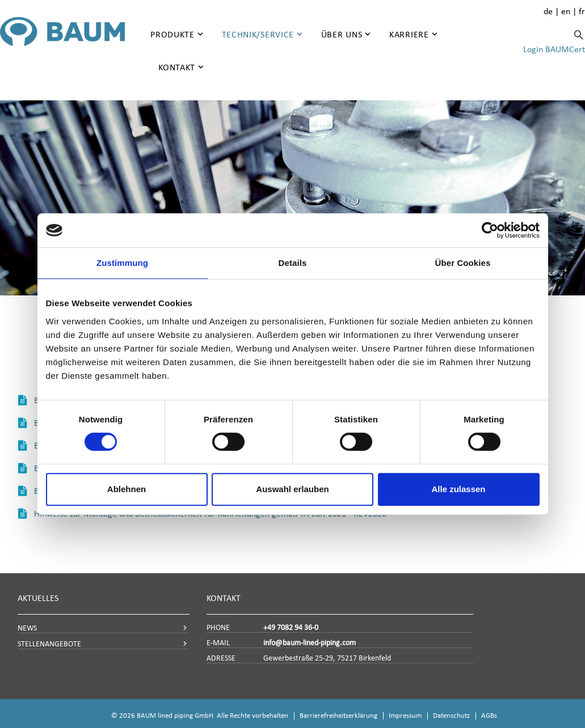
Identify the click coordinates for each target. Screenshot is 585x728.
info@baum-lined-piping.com (310, 643)
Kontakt (177, 67)
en (566, 11)
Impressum (405, 715)
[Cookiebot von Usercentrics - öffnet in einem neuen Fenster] (490, 230)
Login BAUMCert (554, 49)
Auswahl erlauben (292, 489)
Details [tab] (293, 263)
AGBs (489, 715)
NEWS (27, 628)
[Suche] (579, 35)
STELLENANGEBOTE (49, 644)
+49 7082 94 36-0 (291, 627)
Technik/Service (258, 34)
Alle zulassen (458, 489)
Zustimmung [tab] (122, 263)
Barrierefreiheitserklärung (338, 715)
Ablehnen (127, 489)
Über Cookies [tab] (463, 263)
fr (582, 11)
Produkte (172, 34)
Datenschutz (451, 715)
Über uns (342, 34)
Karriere (409, 34)
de (548, 11)
